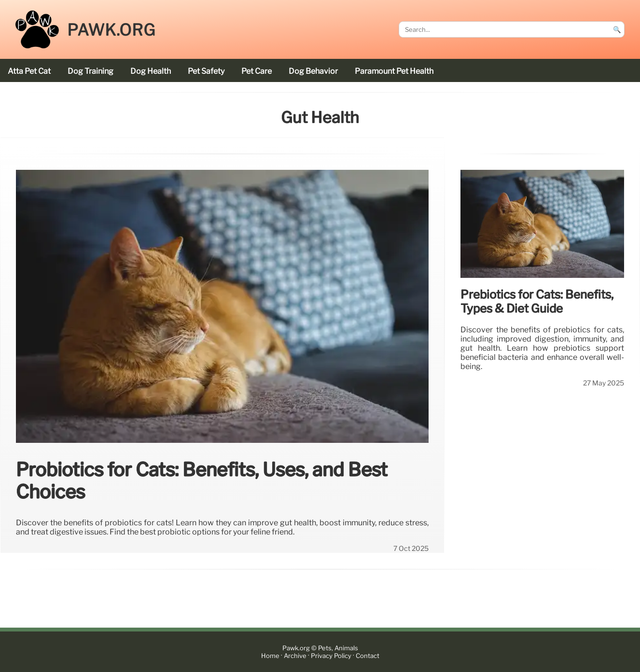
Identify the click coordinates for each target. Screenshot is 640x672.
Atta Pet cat (29, 71)
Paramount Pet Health (394, 71)
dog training (90, 71)
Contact (368, 656)
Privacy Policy (331, 656)
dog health (151, 71)
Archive (295, 656)
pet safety (206, 71)
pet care (257, 71)
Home (270, 656)
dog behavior (313, 71)
